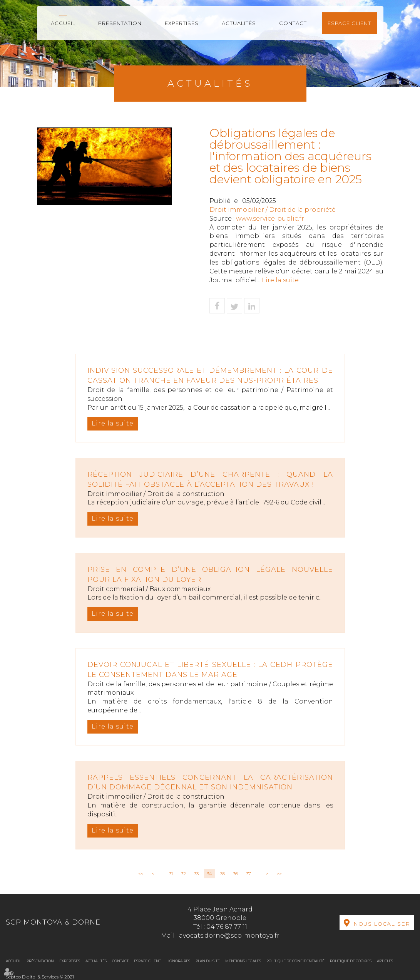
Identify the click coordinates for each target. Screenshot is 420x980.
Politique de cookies (351, 961)
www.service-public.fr (270, 219)
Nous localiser (382, 924)
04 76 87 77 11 (227, 927)
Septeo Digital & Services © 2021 (40, 977)
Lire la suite (280, 280)
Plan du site (208, 961)
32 (183, 874)
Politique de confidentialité (295, 961)
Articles (385, 961)
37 (248, 874)
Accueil (63, 23)
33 (196, 874)
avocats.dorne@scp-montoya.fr (229, 936)
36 (235, 874)
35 (223, 874)
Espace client (349, 23)
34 (209, 874)
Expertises (182, 23)
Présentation (120, 23)
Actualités (239, 23)
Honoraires (178, 961)
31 (171, 874)
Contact (293, 23)
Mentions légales (243, 961)
